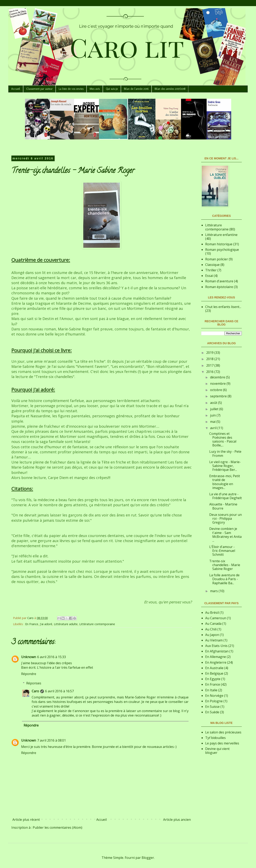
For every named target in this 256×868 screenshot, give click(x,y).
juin (213, 415)
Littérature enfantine (221, 235)
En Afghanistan (217, 651)
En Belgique (214, 673)
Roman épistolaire (219, 287)
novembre (218, 384)
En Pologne (214, 701)
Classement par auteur (39, 89)
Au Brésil (212, 613)
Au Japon (212, 635)
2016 (210, 372)
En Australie (214, 668)
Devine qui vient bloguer (217, 751)
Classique (212, 265)
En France (32, 624)
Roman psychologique (222, 250)
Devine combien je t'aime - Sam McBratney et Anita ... (225, 535)
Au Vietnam (214, 640)
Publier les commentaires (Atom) (57, 827)
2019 (210, 353)
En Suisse (212, 707)
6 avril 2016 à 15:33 (52, 657)
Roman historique (219, 244)
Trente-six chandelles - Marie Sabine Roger (225, 565)
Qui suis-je (112, 89)
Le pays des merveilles (222, 743)
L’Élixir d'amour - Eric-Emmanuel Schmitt (222, 551)
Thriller (211, 270)
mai (213, 422)
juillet (215, 409)
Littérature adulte (66, 624)
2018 (210, 359)
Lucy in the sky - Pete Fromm (225, 453)
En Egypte (213, 679)
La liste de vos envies (71, 89)
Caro (35, 691)
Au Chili (211, 629)
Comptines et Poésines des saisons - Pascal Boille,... (223, 439)
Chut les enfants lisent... (223, 307)
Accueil (16, 89)
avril (214, 428)
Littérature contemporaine (97, 624)
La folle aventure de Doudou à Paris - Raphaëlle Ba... (224, 579)
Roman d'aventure (219, 281)
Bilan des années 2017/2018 (170, 89)
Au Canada (213, 624)
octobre (216, 390)
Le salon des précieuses (223, 732)
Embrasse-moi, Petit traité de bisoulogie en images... (225, 482)
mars (214, 591)
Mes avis (95, 89)
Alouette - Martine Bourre (223, 506)
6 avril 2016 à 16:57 (59, 691)
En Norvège (214, 696)
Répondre (29, 674)
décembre (218, 377)
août (214, 403)
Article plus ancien (177, 820)
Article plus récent (26, 820)
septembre (219, 396)
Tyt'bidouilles (215, 738)
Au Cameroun (216, 618)
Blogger (148, 858)
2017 (210, 365)
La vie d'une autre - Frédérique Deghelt (226, 496)
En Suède (212, 712)
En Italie (211, 690)
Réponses (34, 683)
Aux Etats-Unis (216, 646)
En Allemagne (216, 657)
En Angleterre (216, 662)
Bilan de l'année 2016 (136, 89)
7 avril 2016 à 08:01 (52, 740)
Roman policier (217, 259)
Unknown (29, 657)
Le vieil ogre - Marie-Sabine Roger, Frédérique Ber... (225, 466)
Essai (209, 276)
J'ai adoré (46, 624)
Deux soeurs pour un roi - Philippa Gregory (226, 518)
